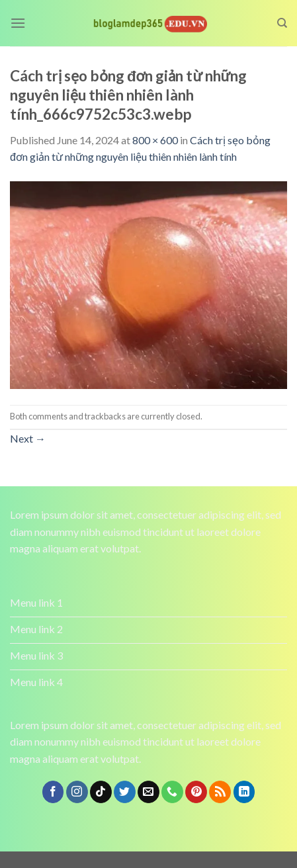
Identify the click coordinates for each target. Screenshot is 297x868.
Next (28, 438)
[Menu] (18, 23)
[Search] (282, 23)
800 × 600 (155, 140)
